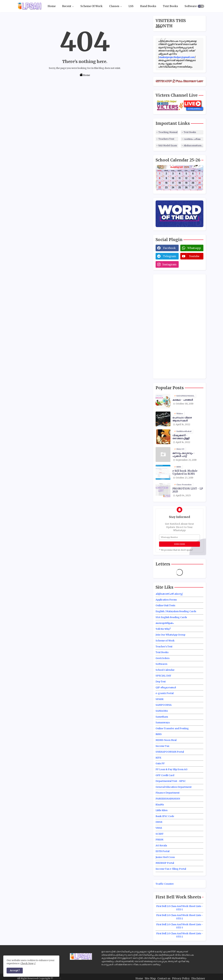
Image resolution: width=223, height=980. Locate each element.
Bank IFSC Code (165, 816)
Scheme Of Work (91, 6)
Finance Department (168, 793)
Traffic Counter (165, 884)
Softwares (191, 6)
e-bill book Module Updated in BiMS (185, 472)
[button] (201, 6)
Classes (114, 6)
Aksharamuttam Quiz (193, 146)
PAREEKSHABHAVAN (168, 799)
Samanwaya (163, 723)
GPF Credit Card (165, 775)
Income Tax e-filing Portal (171, 869)
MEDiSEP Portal (165, 863)
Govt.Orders (163, 658)
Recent (67, 6)
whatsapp (194, 248)
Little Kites (162, 810)
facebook (169, 248)
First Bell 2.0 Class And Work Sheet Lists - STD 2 (180, 917)
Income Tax (162, 746)
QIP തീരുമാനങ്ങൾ (166, 687)
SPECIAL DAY (163, 676)
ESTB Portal (163, 851)
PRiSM (159, 840)
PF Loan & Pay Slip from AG (171, 769)
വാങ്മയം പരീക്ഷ (192, 139)
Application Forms (166, 600)
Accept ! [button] (15, 970)
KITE (158, 758)
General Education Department (174, 787)
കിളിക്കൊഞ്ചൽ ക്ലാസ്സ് (169, 594)
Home (52, 6)
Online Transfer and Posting (172, 728)
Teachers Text (166, 139)
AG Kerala (161, 845)
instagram (169, 264)
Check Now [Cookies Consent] (27, 963)
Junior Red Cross (165, 857)
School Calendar (165, 670)
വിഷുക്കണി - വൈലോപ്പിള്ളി (181, 437)
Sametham (162, 717)
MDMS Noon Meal (166, 740)
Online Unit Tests (165, 605)
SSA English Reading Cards (171, 617)
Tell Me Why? (163, 629)
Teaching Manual (168, 132)
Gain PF (160, 763)
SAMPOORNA (164, 705)
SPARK (160, 699)
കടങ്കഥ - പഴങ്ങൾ (183, 400)
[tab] (52, 6)
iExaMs (160, 805)
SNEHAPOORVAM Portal (170, 752)
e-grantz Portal (165, 693)
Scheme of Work (165, 641)
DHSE (159, 822)
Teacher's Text (164, 647)
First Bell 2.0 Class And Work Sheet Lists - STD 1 (180, 908)
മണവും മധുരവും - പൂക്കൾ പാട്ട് (184, 455)
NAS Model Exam (168, 146)
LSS (131, 6)
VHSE (159, 828)
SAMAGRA (162, 711)
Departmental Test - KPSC (171, 781)
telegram (170, 256)
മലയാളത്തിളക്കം (165, 623)
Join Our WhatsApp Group (170, 635)
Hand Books (148, 6)
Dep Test (161, 682)
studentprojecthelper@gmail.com (177, 57)
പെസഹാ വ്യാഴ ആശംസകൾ (182, 419)
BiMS (159, 734)
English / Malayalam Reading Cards (176, 611)
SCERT (160, 834)
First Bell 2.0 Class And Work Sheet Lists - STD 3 (180, 926)
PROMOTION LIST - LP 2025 (188, 490)
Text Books (170, 6)
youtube (194, 256)
